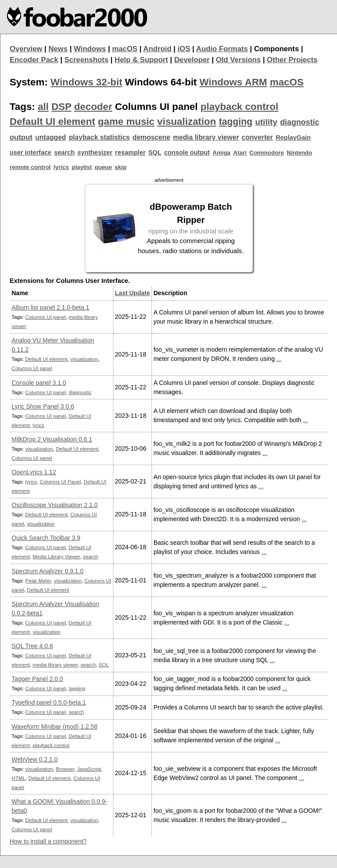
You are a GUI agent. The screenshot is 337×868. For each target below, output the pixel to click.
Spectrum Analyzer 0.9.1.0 (48, 571)
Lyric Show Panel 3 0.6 (43, 406)
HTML (19, 778)
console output (187, 152)
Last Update (133, 293)
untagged (51, 137)
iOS (184, 49)
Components (276, 49)
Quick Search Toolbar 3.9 (46, 538)
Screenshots (86, 60)
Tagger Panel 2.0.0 (38, 679)
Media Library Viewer (56, 556)
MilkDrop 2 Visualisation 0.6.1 (52, 439)
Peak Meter (38, 580)
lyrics (61, 167)
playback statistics (99, 137)
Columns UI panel (46, 317)
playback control (239, 107)
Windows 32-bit (86, 82)
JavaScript (89, 769)
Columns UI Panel (60, 482)
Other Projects (292, 60)
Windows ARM (233, 82)
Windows (90, 49)
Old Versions (238, 60)
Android (157, 49)
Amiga (222, 153)
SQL (155, 152)
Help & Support (141, 60)
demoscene (151, 137)
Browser (65, 769)
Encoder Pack (34, 60)
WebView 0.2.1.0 (35, 759)
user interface (30, 152)
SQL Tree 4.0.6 (32, 646)
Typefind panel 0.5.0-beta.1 (49, 702)
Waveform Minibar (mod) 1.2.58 (55, 727)
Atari (240, 153)
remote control (30, 167)
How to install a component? (48, 841)
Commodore (267, 153)
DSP (61, 107)
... (279, 359)
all (43, 107)
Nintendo (299, 153)
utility (266, 122)
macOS (125, 49)
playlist (82, 167)
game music (126, 122)
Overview (26, 49)
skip (121, 167)
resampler (130, 152)
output (21, 137)
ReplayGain (293, 138)
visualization (186, 122)
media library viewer (206, 137)
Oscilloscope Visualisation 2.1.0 (55, 505)
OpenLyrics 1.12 (34, 472)
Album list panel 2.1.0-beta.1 (51, 307)
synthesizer (95, 152)
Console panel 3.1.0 (39, 383)
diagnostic (300, 122)
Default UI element (52, 122)
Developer (192, 60)
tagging (236, 122)
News (58, 49)
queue (103, 167)
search (65, 152)
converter (257, 137)
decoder (93, 107)
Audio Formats (222, 49)
